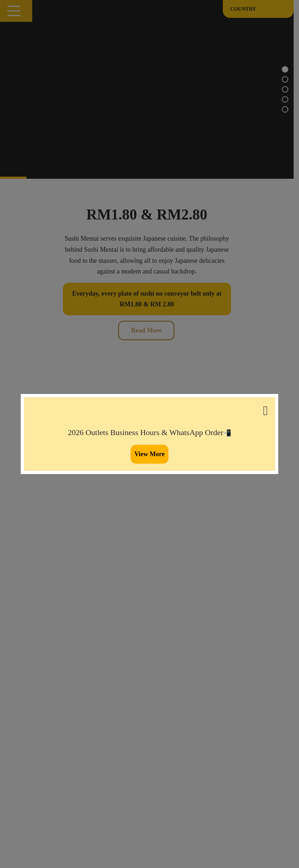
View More (149, 454)
